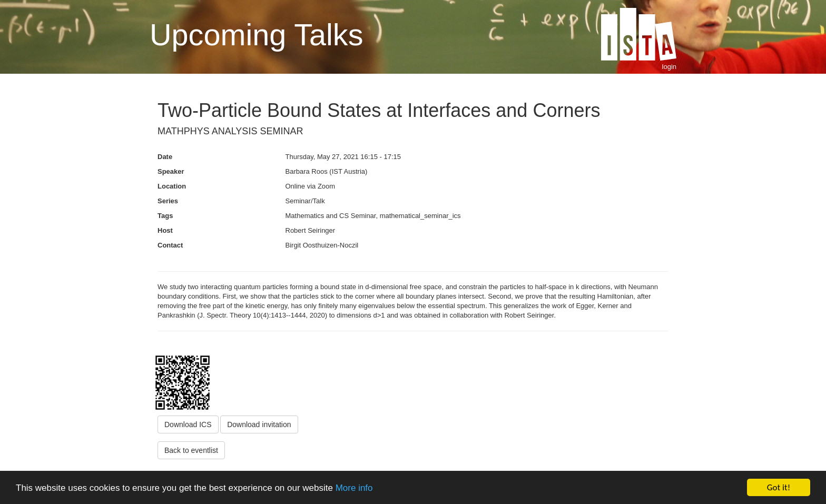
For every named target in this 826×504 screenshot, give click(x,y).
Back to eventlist (191, 450)
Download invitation (259, 424)
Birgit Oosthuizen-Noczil (322, 245)
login (669, 67)
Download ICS (188, 424)
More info (354, 488)
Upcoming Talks (256, 35)
